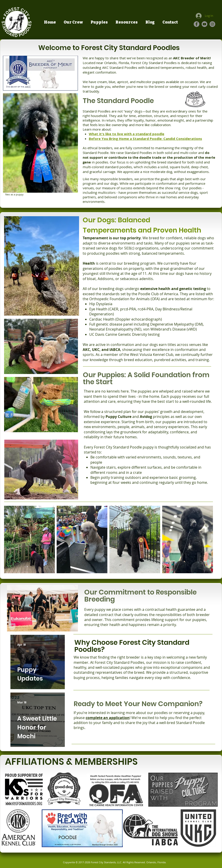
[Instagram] (212, 24)
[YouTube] (204, 24)
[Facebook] (197, 24)
